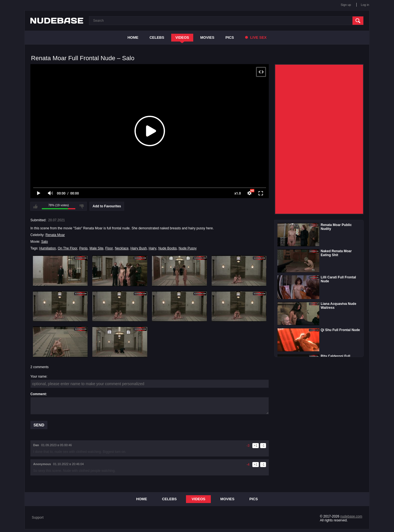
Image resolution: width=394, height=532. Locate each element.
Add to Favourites (107, 206)
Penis (83, 248)
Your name (38, 376)
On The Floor (67, 248)
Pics (230, 37)
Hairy (153, 248)
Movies (207, 37)
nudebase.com (351, 516)
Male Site (96, 248)
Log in (365, 5)
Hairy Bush (139, 248)
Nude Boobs (168, 248)
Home (133, 37)
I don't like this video (82, 206)
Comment (38, 394)
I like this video (35, 206)
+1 (256, 446)
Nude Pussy (188, 248)
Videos (182, 37)
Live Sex (256, 37)
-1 (263, 446)
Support (38, 518)
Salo (45, 242)
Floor (109, 248)
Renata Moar (55, 235)
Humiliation (48, 248)
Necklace (122, 248)
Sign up (346, 5)
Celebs (157, 37)
